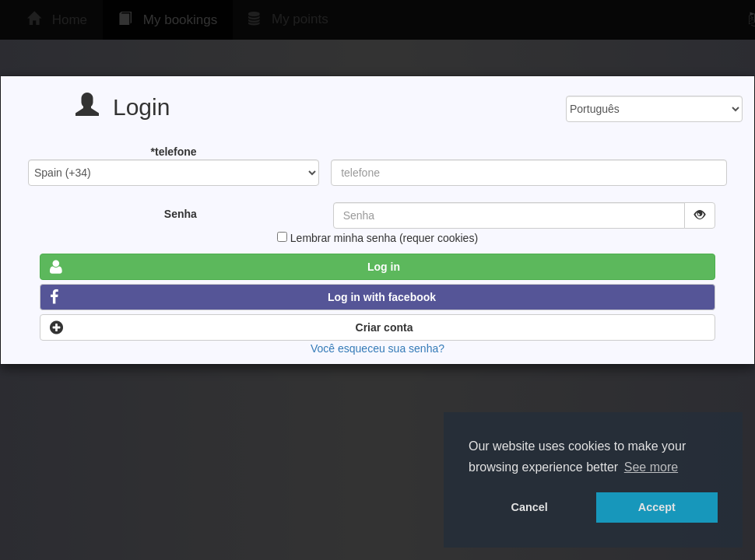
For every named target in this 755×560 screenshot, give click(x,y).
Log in (225, 267)
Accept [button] (657, 507)
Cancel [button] (530, 507)
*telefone (174, 152)
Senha (181, 214)
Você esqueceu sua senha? (377, 348)
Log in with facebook (243, 297)
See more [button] (651, 467)
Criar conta (231, 327)
